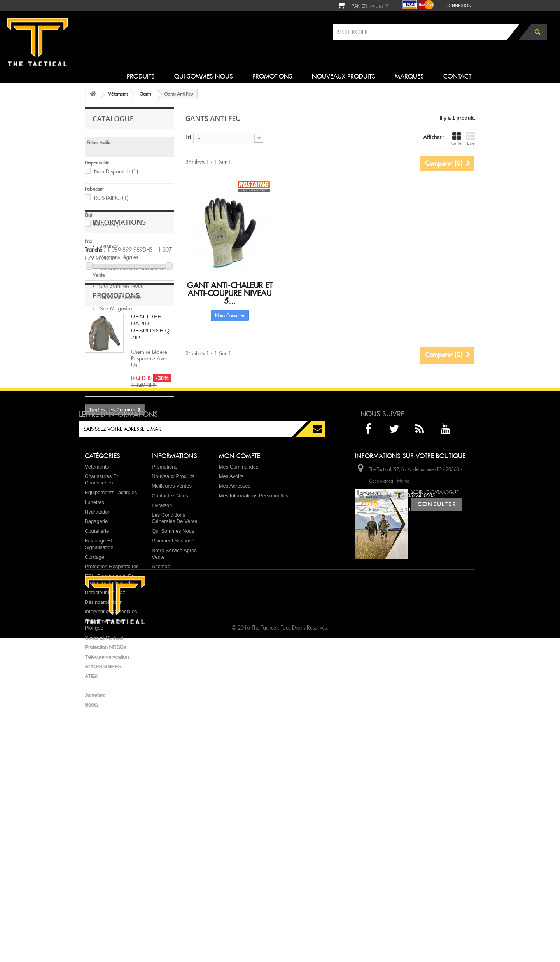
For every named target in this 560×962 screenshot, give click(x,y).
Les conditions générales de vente (129, 343)
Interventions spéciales (111, 783)
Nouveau (108, 224)
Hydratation (98, 683)
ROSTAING (111, 198)
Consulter (437, 708)
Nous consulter (230, 315)
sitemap (161, 738)
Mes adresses (235, 658)
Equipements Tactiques (111, 664)
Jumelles (95, 867)
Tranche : (95, 250)
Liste (471, 139)
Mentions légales (118, 328)
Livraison (108, 317)
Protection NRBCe (105, 819)
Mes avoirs (231, 648)
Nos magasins (115, 380)
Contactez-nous (170, 667)
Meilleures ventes (172, 658)
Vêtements (97, 638)
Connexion (458, 5)
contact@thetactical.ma (413, 681)
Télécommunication (107, 828)
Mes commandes (239, 638)
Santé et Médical (104, 809)
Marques (409, 76)
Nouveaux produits (344, 76)
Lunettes (94, 674)
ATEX (91, 847)
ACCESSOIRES (103, 838)
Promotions (272, 76)
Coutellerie (97, 703)
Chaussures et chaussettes (101, 651)
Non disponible (116, 171)
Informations (119, 296)
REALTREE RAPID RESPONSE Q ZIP (150, 440)
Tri (188, 137)
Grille (456, 139)
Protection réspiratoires (112, 738)
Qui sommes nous (204, 76)
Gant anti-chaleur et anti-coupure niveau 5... (230, 293)
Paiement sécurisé (119, 368)
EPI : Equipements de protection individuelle (110, 751)
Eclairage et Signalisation (99, 715)
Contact (457, 76)
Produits (141, 76)
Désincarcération (104, 774)
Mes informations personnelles (254, 667)
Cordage (94, 728)
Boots (91, 876)
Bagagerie (96, 693)
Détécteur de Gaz (105, 764)
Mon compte (240, 628)
